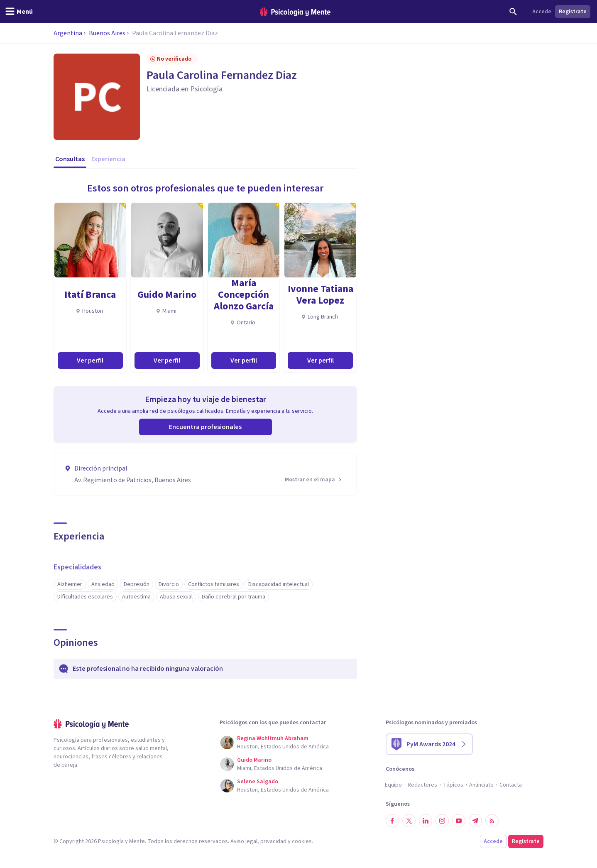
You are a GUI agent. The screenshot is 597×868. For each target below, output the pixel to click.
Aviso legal (244, 841)
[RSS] (492, 821)
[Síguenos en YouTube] (459, 821)
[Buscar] (513, 12)
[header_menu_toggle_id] (19, 12)
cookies (302, 841)
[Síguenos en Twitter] (409, 821)
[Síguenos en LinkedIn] (426, 821)
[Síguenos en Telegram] (475, 821)
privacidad (273, 841)
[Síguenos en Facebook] (392, 821)
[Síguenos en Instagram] (442, 821)
